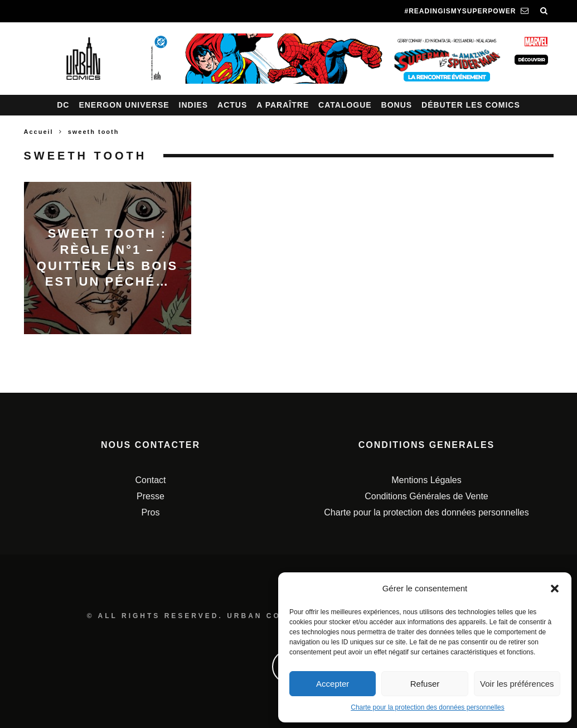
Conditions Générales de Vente (426, 496)
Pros (151, 512)
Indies (194, 105)
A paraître (283, 105)
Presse (151, 496)
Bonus (397, 105)
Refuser (425, 684)
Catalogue (345, 105)
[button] (555, 589)
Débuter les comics (471, 105)
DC (63, 105)
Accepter (333, 684)
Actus (232, 105)
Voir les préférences (517, 684)
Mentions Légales (426, 480)
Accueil (39, 132)
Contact (150, 480)
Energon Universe (124, 105)
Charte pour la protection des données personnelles (428, 707)
